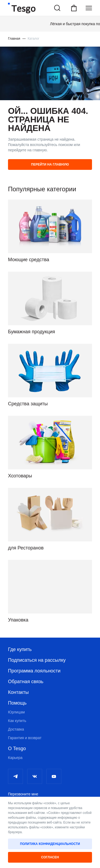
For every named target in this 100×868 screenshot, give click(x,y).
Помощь (17, 703)
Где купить (20, 649)
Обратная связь (26, 682)
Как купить (17, 721)
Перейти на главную (50, 164)
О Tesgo (17, 749)
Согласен (50, 857)
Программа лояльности (34, 671)
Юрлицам (16, 712)
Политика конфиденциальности (50, 844)
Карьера (15, 758)
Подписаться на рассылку (37, 660)
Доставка (16, 729)
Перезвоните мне (23, 794)
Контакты (18, 692)
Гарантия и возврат (25, 738)
